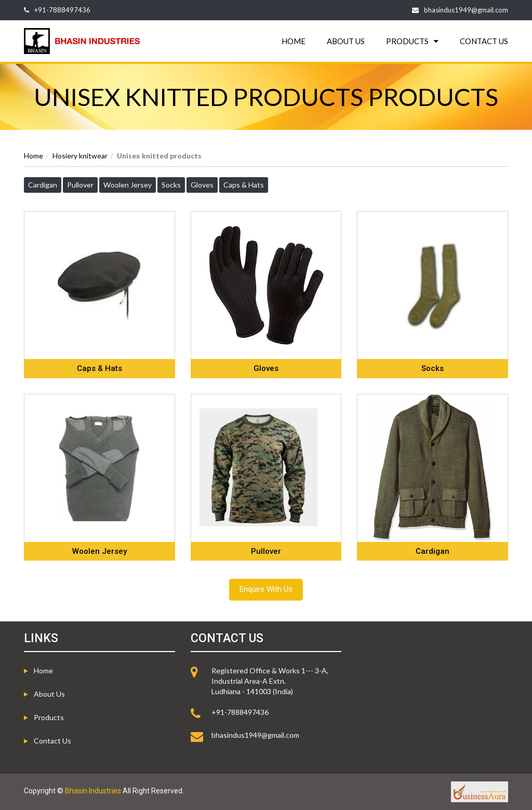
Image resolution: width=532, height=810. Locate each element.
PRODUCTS (412, 41)
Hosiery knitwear (80, 156)
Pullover (80, 185)
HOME (294, 41)
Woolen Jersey (128, 185)
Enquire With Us (266, 589)
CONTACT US (484, 41)
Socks (171, 185)
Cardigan (43, 185)
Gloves (202, 185)
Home (34, 156)
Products (49, 717)
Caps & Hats (244, 185)
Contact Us (52, 741)
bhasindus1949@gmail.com (466, 10)
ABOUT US (346, 41)
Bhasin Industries (93, 791)
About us (49, 694)
